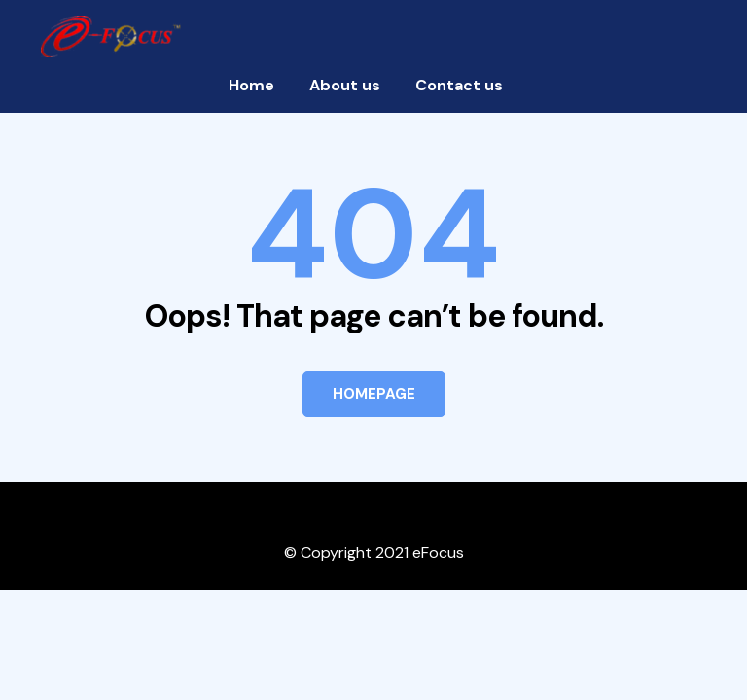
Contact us (459, 85)
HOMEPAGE (374, 394)
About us (345, 85)
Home (251, 85)
